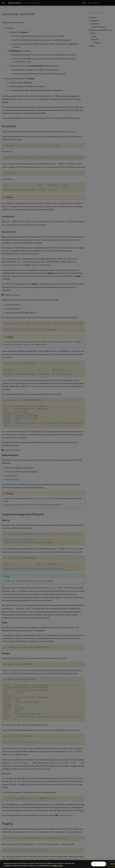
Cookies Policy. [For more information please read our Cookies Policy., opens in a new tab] (57, 866)
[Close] (112, 864)
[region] (57, 864)
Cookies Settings (99, 864)
